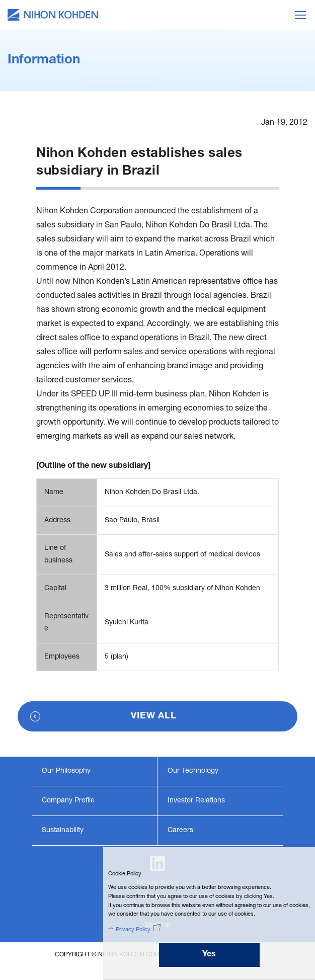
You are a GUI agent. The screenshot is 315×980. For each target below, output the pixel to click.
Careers (180, 831)
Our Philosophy (66, 771)
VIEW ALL (154, 716)
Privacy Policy (133, 930)
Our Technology (193, 771)
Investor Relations (196, 801)
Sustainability (63, 831)
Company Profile (68, 801)
